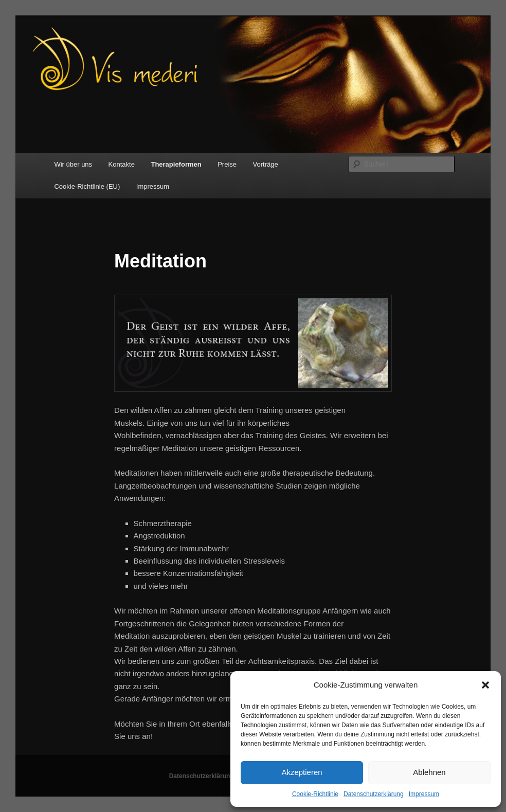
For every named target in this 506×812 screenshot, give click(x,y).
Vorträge (266, 164)
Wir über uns (73, 164)
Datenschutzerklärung (374, 794)
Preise (227, 164)
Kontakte (122, 164)
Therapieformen (176, 164)
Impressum (424, 794)
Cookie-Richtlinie (315, 794)
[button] (485, 685)
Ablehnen (429, 772)
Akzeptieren (302, 772)
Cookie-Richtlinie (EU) (87, 186)
